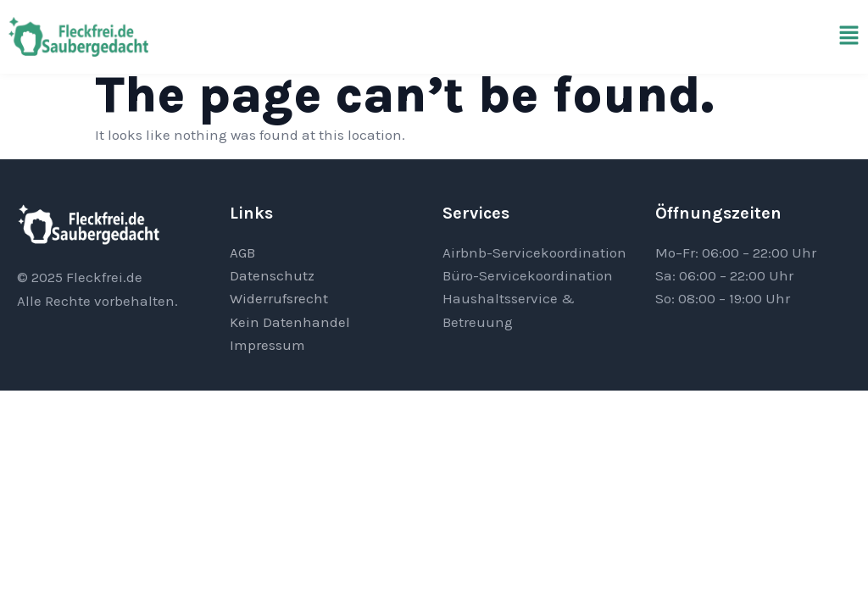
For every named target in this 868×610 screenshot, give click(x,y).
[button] (849, 37)
